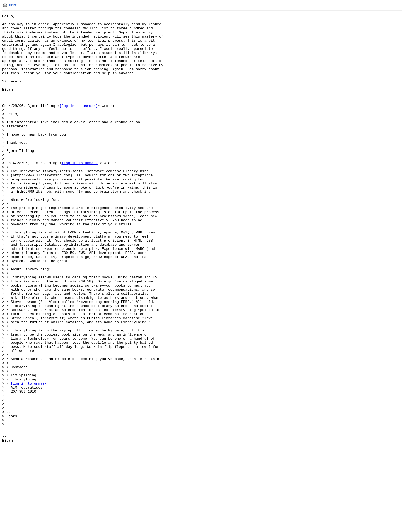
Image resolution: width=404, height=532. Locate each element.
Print (13, 5)
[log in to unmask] (79, 124)
